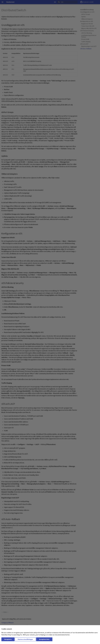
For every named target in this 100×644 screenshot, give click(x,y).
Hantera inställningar (25, 639)
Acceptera (8, 639)
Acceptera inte (44, 639)
